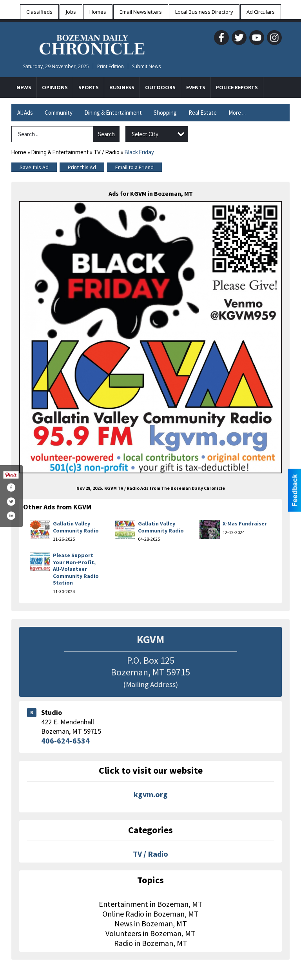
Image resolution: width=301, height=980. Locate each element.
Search (106, 134)
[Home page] (92, 43)
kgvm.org (151, 794)
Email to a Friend (134, 167)
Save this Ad (34, 167)
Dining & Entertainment (113, 113)
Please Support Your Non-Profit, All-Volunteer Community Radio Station (76, 569)
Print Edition (111, 66)
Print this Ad (82, 167)
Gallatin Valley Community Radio (76, 527)
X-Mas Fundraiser (245, 523)
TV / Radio (107, 152)
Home (19, 152)
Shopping (165, 113)
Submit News (146, 66)
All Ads (25, 113)
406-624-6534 (65, 741)
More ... (237, 113)
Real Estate (203, 113)
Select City (145, 134)
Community (59, 113)
